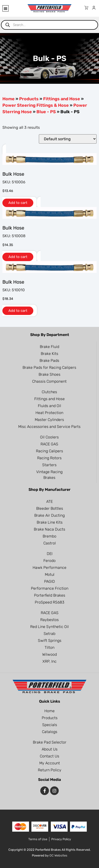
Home (9, 99)
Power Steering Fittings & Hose (36, 105)
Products (29, 99)
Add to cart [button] (18, 203)
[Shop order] (68, 139)
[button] (6, 8)
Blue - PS (46, 112)
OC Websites (58, 855)
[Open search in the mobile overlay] (49, 25)
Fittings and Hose (62, 99)
